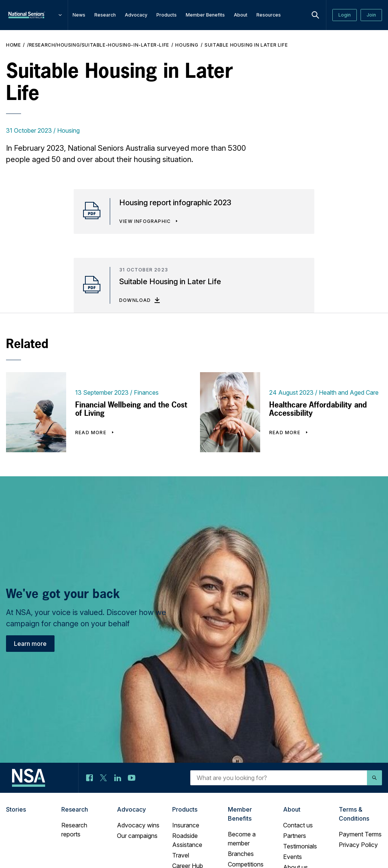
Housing (187, 45)
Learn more (30, 644)
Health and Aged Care (349, 392)
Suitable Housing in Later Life (246, 45)
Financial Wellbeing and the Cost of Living (131, 409)
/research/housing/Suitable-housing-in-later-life (98, 45)
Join (371, 15)
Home (13, 45)
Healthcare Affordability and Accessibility (318, 409)
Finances (146, 392)
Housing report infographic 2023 (175, 203)
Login (345, 15)
